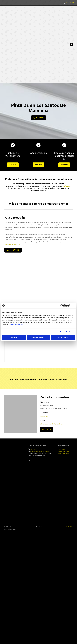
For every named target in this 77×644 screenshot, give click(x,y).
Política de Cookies (63, 453)
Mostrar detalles (66, 332)
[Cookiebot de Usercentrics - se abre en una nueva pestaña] (62, 306)
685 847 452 (70, 3)
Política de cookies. (16, 325)
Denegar (14, 337)
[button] (39, 118)
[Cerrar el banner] (74, 306)
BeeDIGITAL (69, 527)
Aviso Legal (61, 449)
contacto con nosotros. (12, 244)
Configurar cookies (39, 337)
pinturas (66, 186)
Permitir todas (63, 337)
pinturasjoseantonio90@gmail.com (52, 424)
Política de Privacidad (64, 451)
